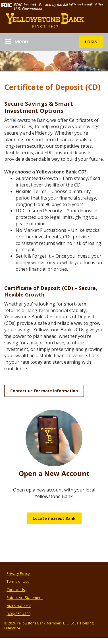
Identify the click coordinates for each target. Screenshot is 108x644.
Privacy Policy (18, 573)
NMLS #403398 (19, 606)
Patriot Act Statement (25, 598)
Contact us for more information (44, 391)
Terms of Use (18, 581)
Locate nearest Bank (54, 518)
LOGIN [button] (91, 42)
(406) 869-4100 (18, 614)
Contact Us (16, 590)
